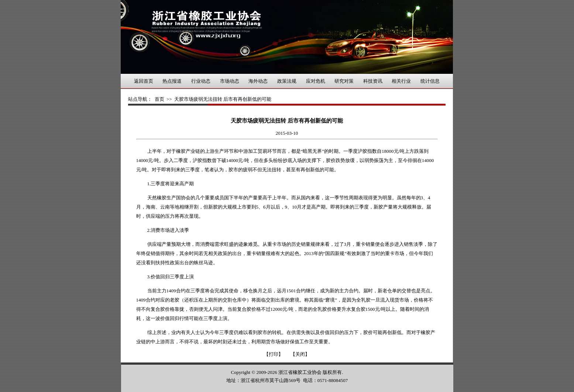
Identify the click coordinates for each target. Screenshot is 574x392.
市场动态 (230, 81)
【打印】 (274, 354)
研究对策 (344, 81)
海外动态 (258, 81)
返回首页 (144, 81)
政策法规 (287, 81)
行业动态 (201, 81)
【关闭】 (300, 354)
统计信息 (430, 81)
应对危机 (316, 81)
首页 (159, 99)
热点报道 (172, 81)
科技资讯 (373, 81)
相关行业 (401, 81)
